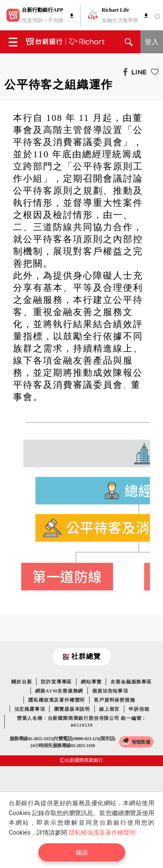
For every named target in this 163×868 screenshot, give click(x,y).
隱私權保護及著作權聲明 (102, 832)
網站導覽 (91, 682)
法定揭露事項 (30, 709)
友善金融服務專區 (131, 682)
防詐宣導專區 (56, 682)
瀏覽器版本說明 (72, 709)
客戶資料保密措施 (114, 700)
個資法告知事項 (110, 691)
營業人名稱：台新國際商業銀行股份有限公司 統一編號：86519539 (82, 722)
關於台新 (22, 682)
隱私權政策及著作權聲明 (57, 700)
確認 (82, 852)
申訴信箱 (139, 709)
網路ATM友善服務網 (59, 691)
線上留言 (109, 709)
